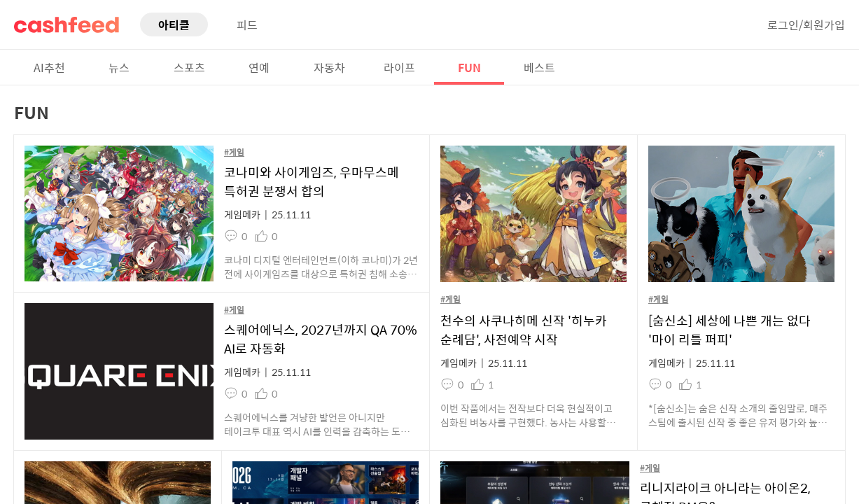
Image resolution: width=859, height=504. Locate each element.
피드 (247, 24)
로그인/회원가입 (806, 24)
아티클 (174, 24)
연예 (259, 67)
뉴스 (119, 67)
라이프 (399, 67)
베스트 (539, 67)
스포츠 (189, 67)
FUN (469, 67)
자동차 (329, 67)
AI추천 (49, 67)
